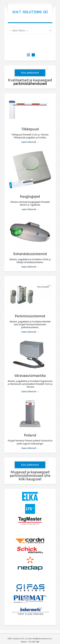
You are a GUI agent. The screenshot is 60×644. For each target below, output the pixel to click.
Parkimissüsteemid (30, 316)
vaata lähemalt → (30, 209)
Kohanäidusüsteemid (30, 254)
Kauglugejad (30, 196)
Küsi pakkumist (30, 73)
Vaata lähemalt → (30, 142)
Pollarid (30, 435)
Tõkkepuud (30, 129)
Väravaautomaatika (30, 376)
